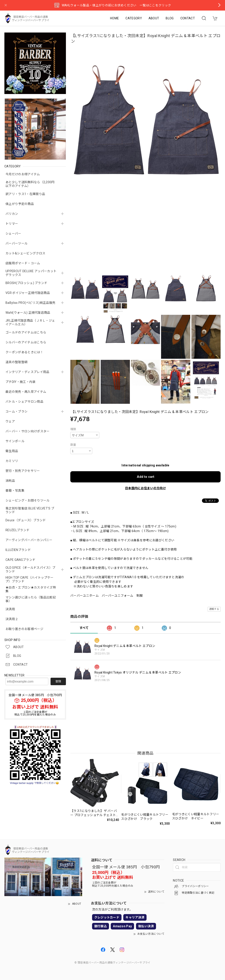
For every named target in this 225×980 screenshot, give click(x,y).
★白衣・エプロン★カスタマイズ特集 (31, 589)
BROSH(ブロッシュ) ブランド (26, 283)
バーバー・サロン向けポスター (27, 431)
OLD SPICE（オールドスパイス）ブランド (30, 570)
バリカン (12, 214)
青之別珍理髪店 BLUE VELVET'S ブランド (30, 510)
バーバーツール (16, 243)
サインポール (15, 441)
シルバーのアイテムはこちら (26, 342)
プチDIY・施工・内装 (21, 382)
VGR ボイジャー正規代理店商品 (28, 293)
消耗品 (10, 481)
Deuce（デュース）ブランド (26, 520)
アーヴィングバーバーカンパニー (29, 540)
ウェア (10, 421)
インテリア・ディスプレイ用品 (27, 372)
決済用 (10, 609)
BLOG (170, 18)
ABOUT (154, 18)
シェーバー (13, 234)
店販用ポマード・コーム (23, 263)
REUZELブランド (17, 530)
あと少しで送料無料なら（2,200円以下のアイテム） (30, 184)
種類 (73, 429)
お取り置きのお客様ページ (24, 629)
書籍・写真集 (15, 491)
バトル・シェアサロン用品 (24, 402)
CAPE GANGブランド (20, 560)
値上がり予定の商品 (20, 204)
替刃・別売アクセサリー (23, 471)
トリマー (12, 224)
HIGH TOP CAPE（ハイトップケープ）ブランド (30, 579)
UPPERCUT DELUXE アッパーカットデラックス (31, 273)
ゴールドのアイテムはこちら (26, 332)
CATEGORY (134, 18)
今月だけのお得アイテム (23, 174)
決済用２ (12, 619)
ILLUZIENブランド (18, 550)
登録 (58, 681)
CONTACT (188, 18)
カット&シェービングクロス (25, 253)
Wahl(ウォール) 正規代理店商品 (28, 313)
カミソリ (12, 461)
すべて (84, 628)
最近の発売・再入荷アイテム (26, 392)
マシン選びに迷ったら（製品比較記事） (31, 599)
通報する (214, 609)
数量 (73, 445)
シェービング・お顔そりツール (27, 500)
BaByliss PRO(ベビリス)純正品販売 (30, 303)
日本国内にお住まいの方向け (145, 488)
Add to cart (146, 477)
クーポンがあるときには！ (24, 352)
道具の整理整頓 (16, 362)
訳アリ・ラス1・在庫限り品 (25, 194)
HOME (114, 18)
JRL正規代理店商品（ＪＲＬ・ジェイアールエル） (30, 322)
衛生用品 (12, 451)
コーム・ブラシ (16, 411)
